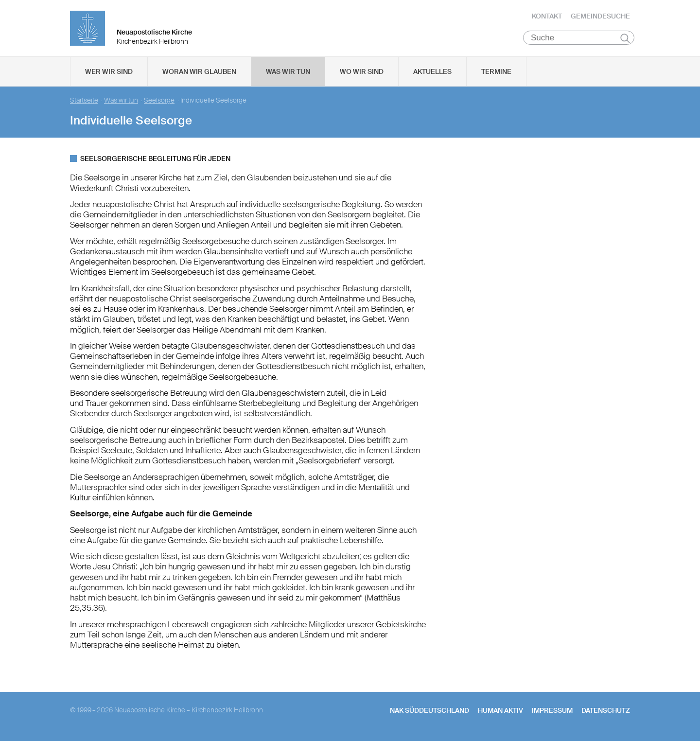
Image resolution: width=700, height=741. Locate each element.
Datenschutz (606, 712)
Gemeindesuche (600, 17)
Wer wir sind (109, 73)
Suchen (625, 40)
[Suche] (579, 39)
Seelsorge (159, 102)
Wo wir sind (362, 73)
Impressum (552, 712)
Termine (496, 73)
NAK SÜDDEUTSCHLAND (429, 712)
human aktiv (500, 712)
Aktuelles (432, 73)
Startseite (84, 102)
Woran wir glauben (199, 73)
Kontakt (547, 17)
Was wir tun (288, 73)
